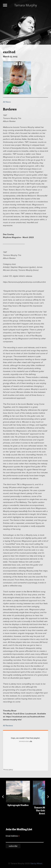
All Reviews (8, 726)
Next (48, 797)
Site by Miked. (37, 863)
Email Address (13, 836)
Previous (3, 797)
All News (7, 102)
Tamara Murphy (26, 5)
